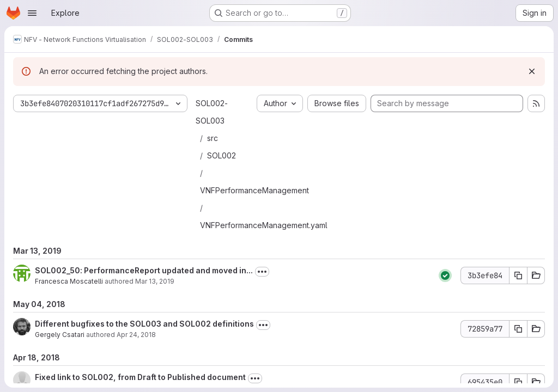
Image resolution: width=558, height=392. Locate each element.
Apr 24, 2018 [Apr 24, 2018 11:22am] (136, 335)
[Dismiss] (532, 71)
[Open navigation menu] (32, 13)
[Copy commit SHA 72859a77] (518, 329)
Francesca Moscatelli (69, 281)
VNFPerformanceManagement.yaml (264, 225)
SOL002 (222, 155)
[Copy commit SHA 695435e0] (518, 382)
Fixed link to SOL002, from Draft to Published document (140, 377)
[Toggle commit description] (262, 272)
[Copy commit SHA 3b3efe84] (518, 275)
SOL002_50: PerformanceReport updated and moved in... (144, 270)
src (213, 138)
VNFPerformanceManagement (254, 190)
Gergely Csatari (60, 335)
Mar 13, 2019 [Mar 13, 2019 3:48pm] (155, 281)
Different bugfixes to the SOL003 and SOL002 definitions (144, 324)
